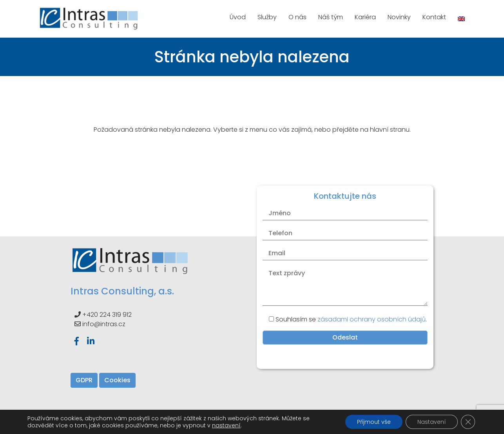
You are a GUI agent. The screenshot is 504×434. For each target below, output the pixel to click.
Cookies (117, 380)
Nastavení (432, 422)
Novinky (399, 17)
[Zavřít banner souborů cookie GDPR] (468, 422)
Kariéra (365, 17)
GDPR (84, 380)
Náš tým (331, 17)
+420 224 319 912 (107, 315)
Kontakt (434, 17)
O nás (297, 17)
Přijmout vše (374, 422)
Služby (267, 17)
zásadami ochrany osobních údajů (372, 319)
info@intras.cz (104, 324)
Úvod (238, 17)
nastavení (226, 425)
